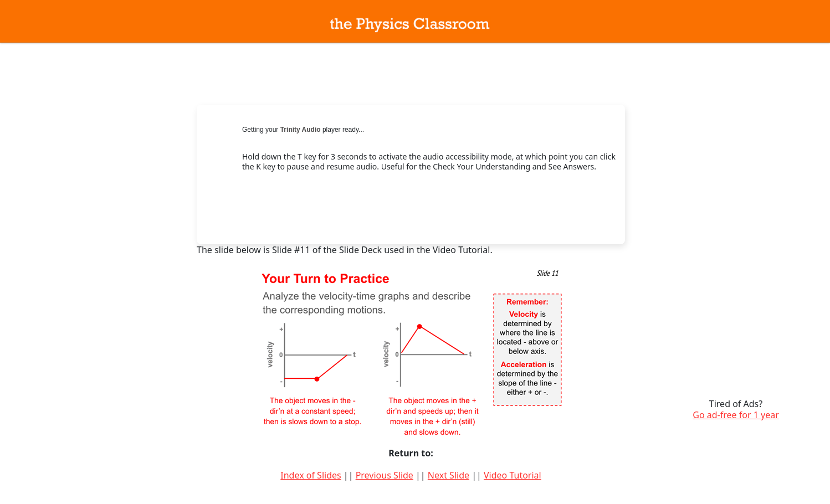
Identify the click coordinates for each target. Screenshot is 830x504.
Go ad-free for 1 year (736, 415)
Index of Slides (311, 475)
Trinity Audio (301, 130)
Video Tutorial (513, 475)
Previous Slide (385, 475)
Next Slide (449, 475)
